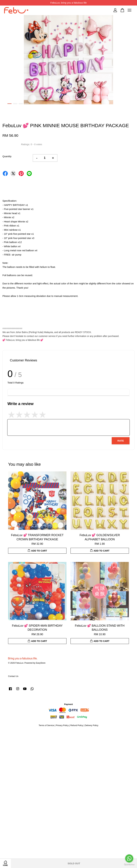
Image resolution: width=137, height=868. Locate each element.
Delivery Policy (92, 725)
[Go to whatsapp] (129, 858)
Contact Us (13, 676)
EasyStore (41, 663)
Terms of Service (46, 725)
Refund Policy (77, 725)
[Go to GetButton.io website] (129, 865)
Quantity (7, 156)
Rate (121, 441)
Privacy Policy (62, 725)
